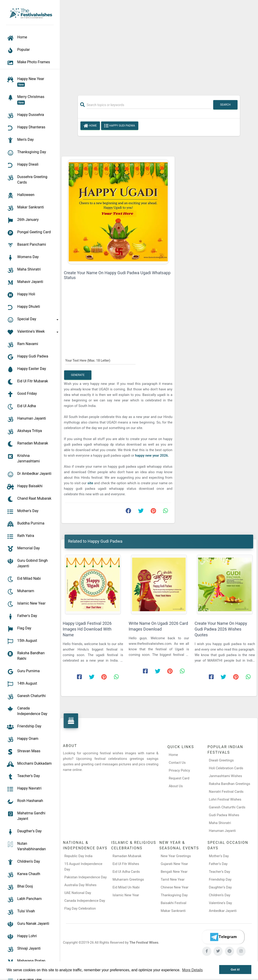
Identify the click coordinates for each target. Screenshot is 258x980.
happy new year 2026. (152, 455)
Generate (78, 375)
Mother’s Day (219, 856)
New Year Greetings (176, 856)
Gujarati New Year (174, 864)
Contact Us (177, 763)
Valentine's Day (220, 903)
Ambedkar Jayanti (223, 911)
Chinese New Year (175, 887)
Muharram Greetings (128, 879)
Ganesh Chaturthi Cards (227, 807)
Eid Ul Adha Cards (126, 872)
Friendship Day (220, 879)
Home (90, 126)
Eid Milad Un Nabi (126, 887)
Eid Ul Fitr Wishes (126, 864)
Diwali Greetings (221, 760)
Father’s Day (218, 864)
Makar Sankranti (173, 911)
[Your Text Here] (100, 360)
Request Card (179, 778)
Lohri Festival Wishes (225, 799)
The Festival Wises (144, 943)
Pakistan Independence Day (85, 877)
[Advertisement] (159, 45)
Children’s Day (220, 895)
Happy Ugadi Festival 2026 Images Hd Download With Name (87, 629)
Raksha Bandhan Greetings (230, 784)
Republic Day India (78, 856)
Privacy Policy (179, 770)
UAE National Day (78, 893)
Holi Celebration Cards (226, 768)
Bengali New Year (174, 872)
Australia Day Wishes (80, 885)
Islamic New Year (126, 895)
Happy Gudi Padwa (120, 126)
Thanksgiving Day (174, 895)
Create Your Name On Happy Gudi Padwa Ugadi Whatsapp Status (117, 275)
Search (225, 105)
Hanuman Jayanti (222, 831)
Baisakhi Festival (174, 903)
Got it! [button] (235, 970)
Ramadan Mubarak (127, 856)
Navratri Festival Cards (226, 792)
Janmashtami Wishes (225, 776)
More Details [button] (193, 970)
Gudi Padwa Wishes (224, 815)
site (91, 483)
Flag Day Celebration (80, 908)
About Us (176, 786)
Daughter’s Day (220, 887)
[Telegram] (223, 937)
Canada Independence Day (85, 901)
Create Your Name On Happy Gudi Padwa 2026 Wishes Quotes (221, 629)
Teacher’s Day (219, 872)
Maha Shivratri (220, 823)
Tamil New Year (173, 879)
